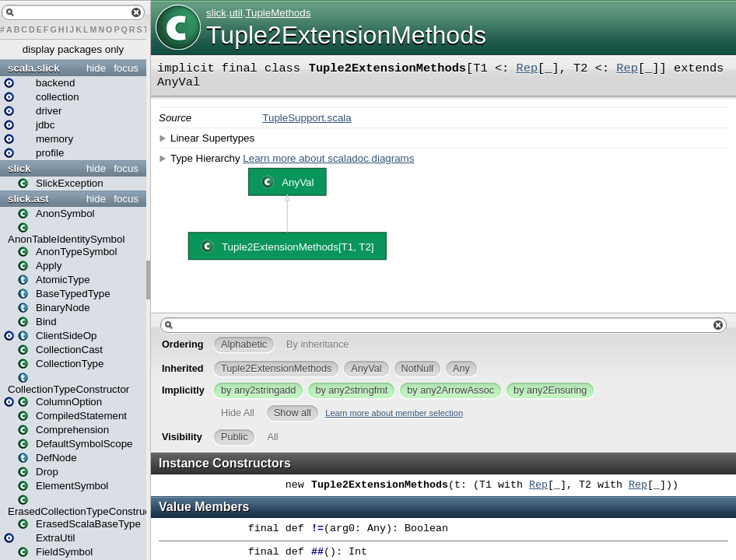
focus (126, 68)
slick (19, 168)
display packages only (73, 49)
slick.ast (28, 199)
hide (96, 68)
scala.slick (34, 68)
